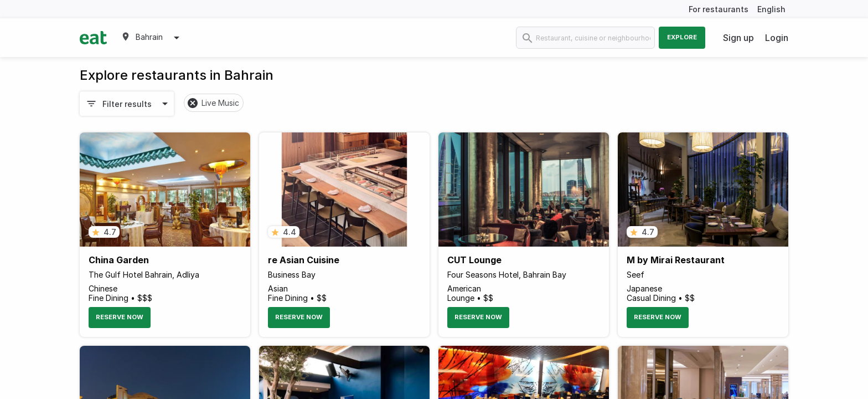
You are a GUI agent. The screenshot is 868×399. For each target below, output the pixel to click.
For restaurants (719, 9)
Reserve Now (120, 317)
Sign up (738, 38)
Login (777, 38)
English (771, 9)
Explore (682, 37)
